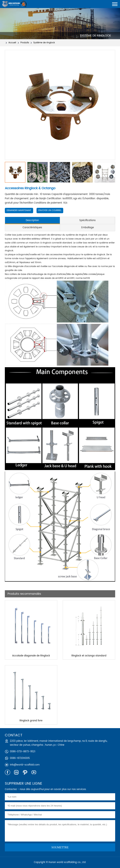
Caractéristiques (32, 228)
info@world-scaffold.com (25, 765)
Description (32, 220)
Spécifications (87, 220)
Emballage (88, 228)
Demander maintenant (19, 210)
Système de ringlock (44, 43)
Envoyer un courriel (50, 210)
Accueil (12, 43)
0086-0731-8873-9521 (23, 752)
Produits (25, 43)
